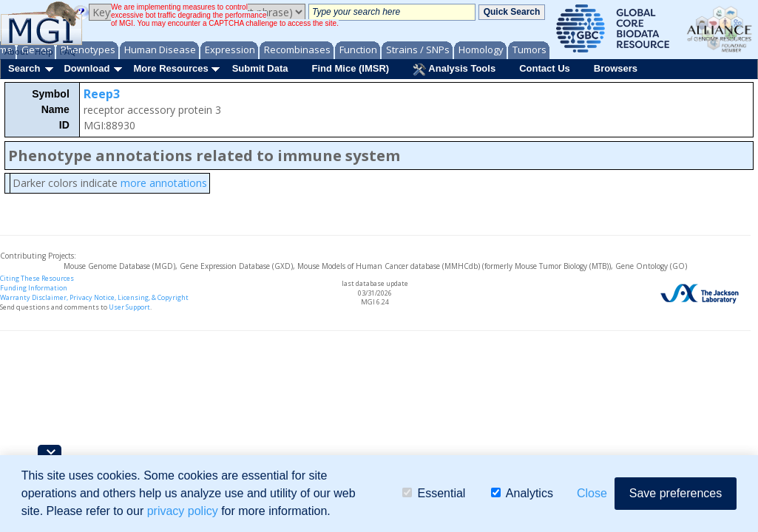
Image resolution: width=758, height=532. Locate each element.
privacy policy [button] (183, 511)
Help (44, 51)
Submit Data (260, 68)
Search (24, 68)
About (16, 51)
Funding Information (34, 288)
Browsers (616, 68)
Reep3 (102, 94)
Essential (434, 493)
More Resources (170, 68)
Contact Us (545, 68)
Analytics (522, 493)
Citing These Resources (37, 278)
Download (87, 68)
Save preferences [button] (676, 493)
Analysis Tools (454, 69)
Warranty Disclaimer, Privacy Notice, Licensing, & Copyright (94, 297)
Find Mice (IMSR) (350, 68)
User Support (129, 307)
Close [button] (592, 493)
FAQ (68, 51)
